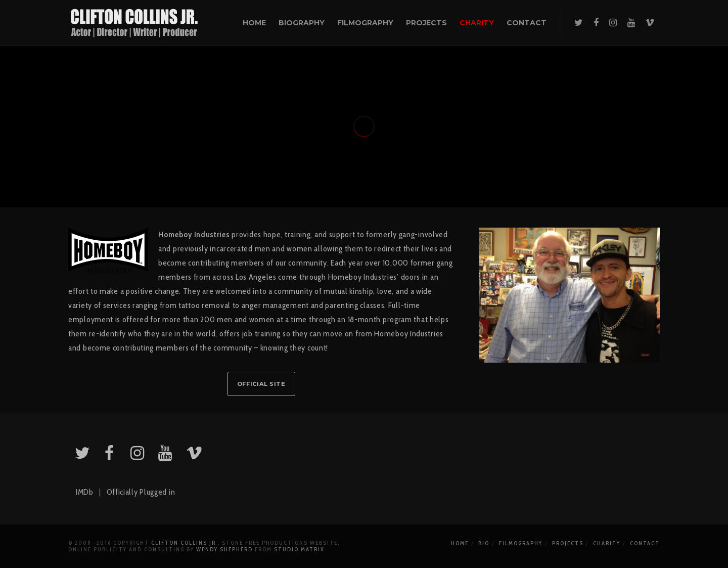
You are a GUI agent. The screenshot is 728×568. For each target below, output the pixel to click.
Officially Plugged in (141, 492)
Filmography (521, 543)
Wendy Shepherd (224, 549)
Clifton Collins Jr (184, 543)
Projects (568, 543)
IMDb (85, 492)
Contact (645, 543)
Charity (607, 543)
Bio (484, 543)
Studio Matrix (299, 549)
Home (460, 543)
